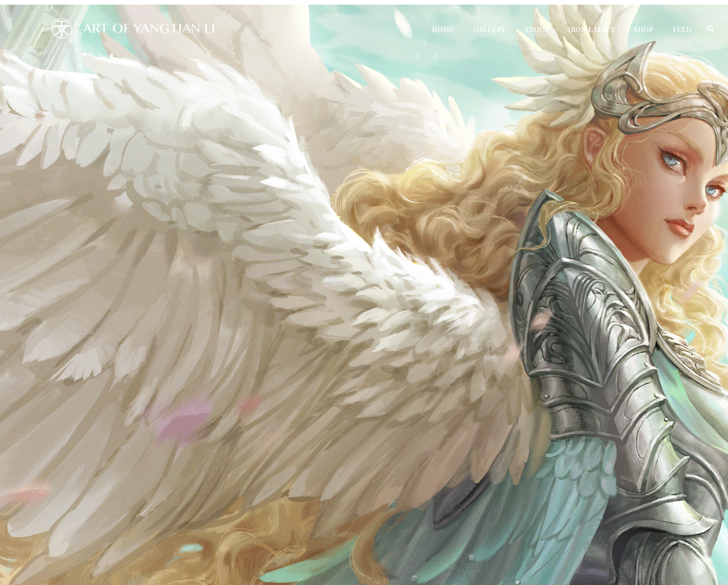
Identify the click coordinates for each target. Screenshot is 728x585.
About (536, 29)
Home (443, 29)
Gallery (489, 29)
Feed (682, 29)
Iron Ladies (591, 29)
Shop (644, 29)
